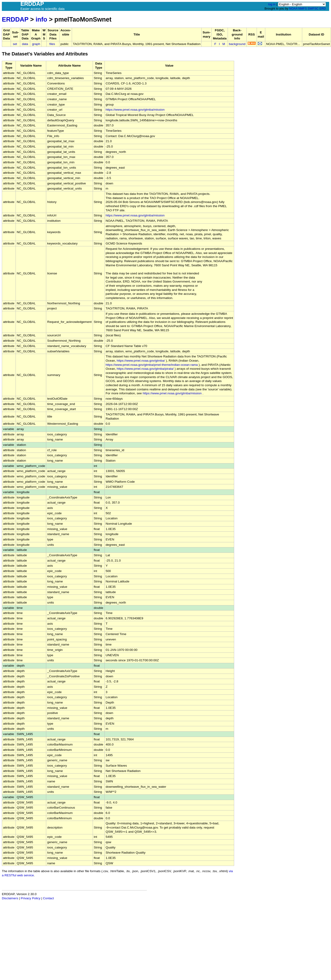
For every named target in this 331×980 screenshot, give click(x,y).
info (41, 19)
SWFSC (313, 8)
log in (272, 4)
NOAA (293, 8)
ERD (323, 8)
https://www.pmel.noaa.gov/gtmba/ (141, 361)
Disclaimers (10, 898)
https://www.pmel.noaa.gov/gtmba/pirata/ (145, 369)
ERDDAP (15, 19)
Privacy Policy (31, 898)
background (237, 44)
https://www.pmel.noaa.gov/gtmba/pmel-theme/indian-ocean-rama (152, 365)
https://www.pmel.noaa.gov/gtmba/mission (135, 110)
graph (36, 44)
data (25, 44)
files (52, 44)
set (15, 44)
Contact (48, 898)
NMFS (303, 8)
